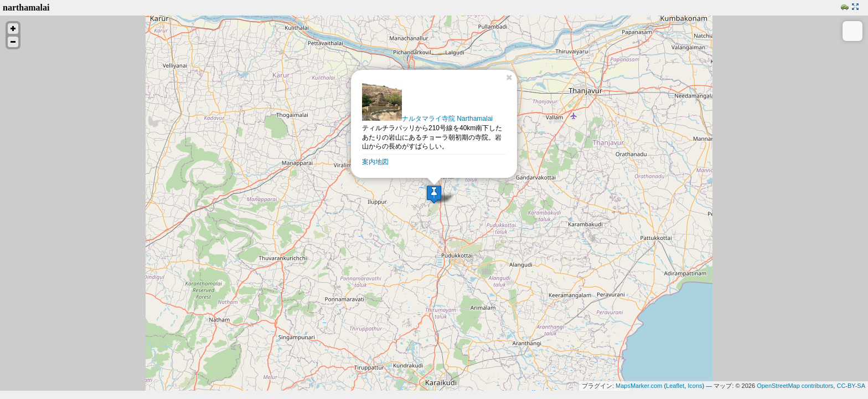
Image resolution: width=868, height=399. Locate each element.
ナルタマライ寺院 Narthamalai (427, 119)
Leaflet (675, 386)
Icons (695, 386)
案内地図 (375, 162)
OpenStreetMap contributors (795, 386)
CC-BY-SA (851, 386)
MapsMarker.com (639, 386)
